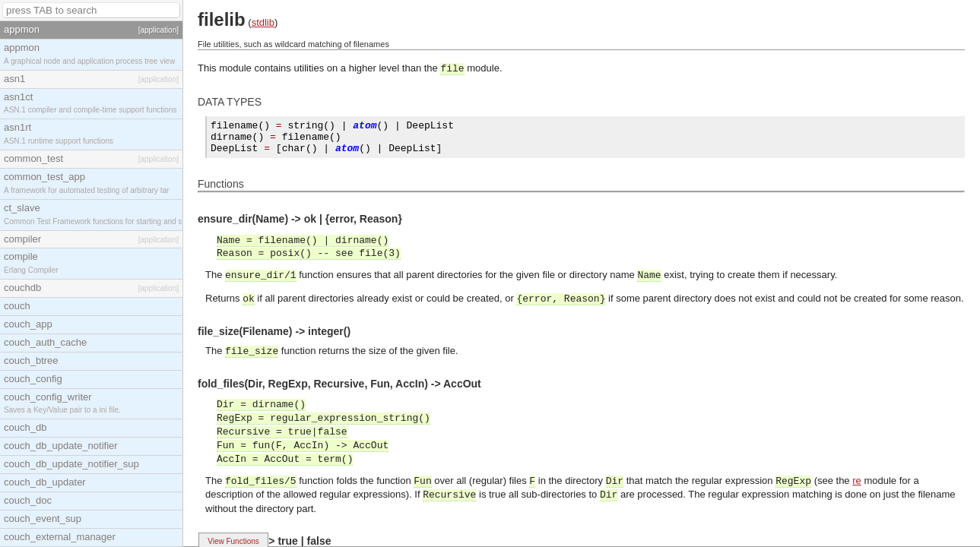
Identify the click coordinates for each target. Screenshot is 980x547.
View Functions (233, 541)
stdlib (263, 22)
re (857, 481)
